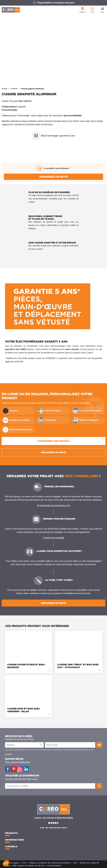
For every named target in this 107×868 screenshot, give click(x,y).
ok (99, 745)
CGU (24, 863)
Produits (11, 833)
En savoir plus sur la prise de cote (54, 505)
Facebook (8, 769)
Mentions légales (12, 863)
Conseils (11, 846)
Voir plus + (9, 754)
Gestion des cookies (88, 863)
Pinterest (14, 769)
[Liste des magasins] (24, 745)
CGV (75, 863)
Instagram (20, 769)
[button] (6, 863)
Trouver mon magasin (53, 538)
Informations (15, 840)
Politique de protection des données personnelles (49, 863)
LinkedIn (26, 769)
